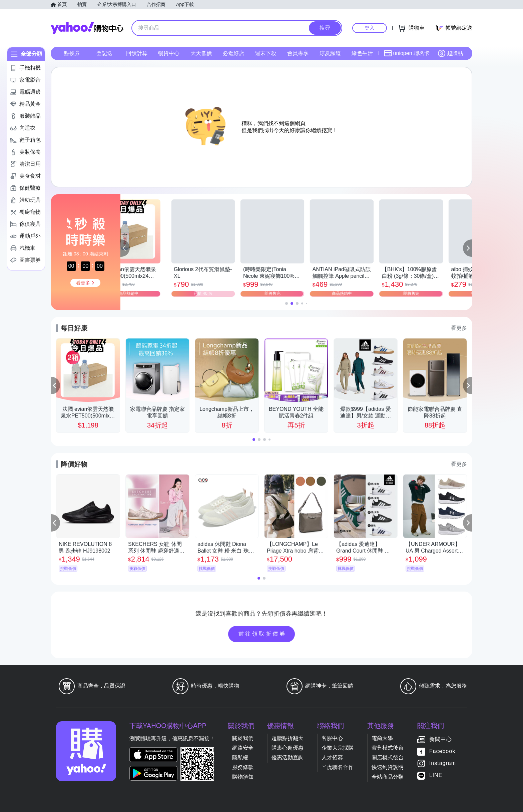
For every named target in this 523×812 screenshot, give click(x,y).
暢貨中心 (169, 53)
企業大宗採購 (338, 748)
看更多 (459, 328)
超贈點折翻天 (288, 738)
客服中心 (332, 738)
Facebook (442, 751)
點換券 (72, 53)
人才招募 (332, 757)
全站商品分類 (388, 777)
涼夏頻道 (330, 53)
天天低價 (201, 53)
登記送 (104, 53)
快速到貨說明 (388, 767)
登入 (370, 28)
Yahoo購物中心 (87, 28)
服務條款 (243, 767)
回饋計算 (137, 53)
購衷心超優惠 (288, 748)
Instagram (443, 763)
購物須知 (243, 777)
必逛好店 (233, 53)
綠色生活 (362, 53)
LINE (436, 775)
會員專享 (298, 53)
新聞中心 (441, 739)
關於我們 (243, 738)
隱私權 (240, 757)
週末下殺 (266, 53)
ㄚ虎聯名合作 (338, 767)
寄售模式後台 (388, 748)
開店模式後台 (388, 757)
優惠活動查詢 (288, 757)
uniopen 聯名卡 (407, 53)
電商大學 (382, 738)
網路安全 (243, 748)
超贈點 (450, 53)
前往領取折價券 (263, 634)
